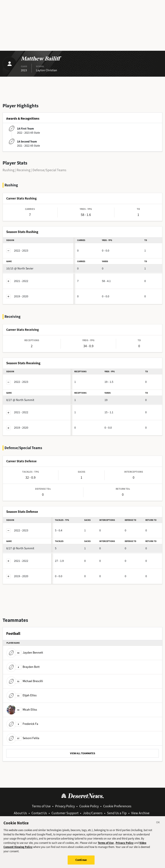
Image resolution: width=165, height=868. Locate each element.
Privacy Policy (65, 806)
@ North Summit (20, 400)
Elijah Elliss (22, 695)
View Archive (140, 813)
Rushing (9, 170)
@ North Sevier (20, 268)
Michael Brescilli (25, 681)
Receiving (23, 170)
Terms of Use (41, 806)
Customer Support (65, 813)
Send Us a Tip (117, 813)
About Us (20, 813)
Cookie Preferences (117, 806)
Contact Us (39, 813)
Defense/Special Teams (49, 170)
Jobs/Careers (93, 813)
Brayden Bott (23, 667)
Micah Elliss (22, 710)
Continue (81, 862)
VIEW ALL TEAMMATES (83, 753)
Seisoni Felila (23, 738)
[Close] (158, 825)
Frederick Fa (22, 724)
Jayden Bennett (25, 653)
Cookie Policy (89, 806)
